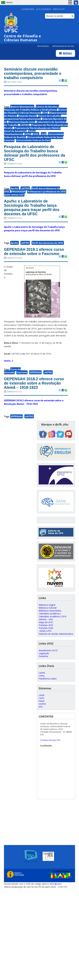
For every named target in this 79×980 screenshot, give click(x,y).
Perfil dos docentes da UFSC (48, 243)
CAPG (41, 698)
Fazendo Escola (28, 116)
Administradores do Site (63, 46)
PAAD (42, 701)
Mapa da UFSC (46, 622)
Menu (65, 53)
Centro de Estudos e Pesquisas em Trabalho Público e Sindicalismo (32, 108)
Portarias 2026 (46, 628)
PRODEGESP (19, 191)
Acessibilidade (28, 9)
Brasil (10, 3)
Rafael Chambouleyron (20, 133)
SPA (41, 707)
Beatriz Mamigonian (22, 107)
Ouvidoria (43, 656)
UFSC (36, 134)
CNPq (41, 676)
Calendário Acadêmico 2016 (52, 616)
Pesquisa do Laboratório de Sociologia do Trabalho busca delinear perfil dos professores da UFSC (35, 153)
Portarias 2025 (46, 625)
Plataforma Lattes (48, 679)
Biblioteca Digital (47, 605)
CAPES (42, 673)
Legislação (44, 653)
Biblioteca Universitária (50, 611)
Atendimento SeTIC (48, 650)
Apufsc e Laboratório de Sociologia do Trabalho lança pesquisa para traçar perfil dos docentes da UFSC (32, 207)
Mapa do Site (59, 9)
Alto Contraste (44, 9)
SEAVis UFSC (45, 631)
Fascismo (22, 372)
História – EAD (46, 619)
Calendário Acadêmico (50, 614)
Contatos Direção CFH (50, 740)
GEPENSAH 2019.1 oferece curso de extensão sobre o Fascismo (34, 252)
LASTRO (25, 125)
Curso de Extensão (12, 371)
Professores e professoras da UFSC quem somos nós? (35, 193)
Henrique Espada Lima (22, 122)
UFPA (28, 134)
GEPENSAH (35, 372)
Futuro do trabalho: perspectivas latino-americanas (32, 117)
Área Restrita (43, 46)
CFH (45, 113)
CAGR (41, 695)
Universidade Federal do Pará (33, 140)
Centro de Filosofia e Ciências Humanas (35, 111)
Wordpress (56, 884)
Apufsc (15, 188)
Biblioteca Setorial (48, 608)
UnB (44, 134)
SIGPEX (42, 704)
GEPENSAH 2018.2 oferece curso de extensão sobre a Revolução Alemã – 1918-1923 (34, 383)
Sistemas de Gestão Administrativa (56, 634)
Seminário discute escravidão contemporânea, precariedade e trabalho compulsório (33, 73)
